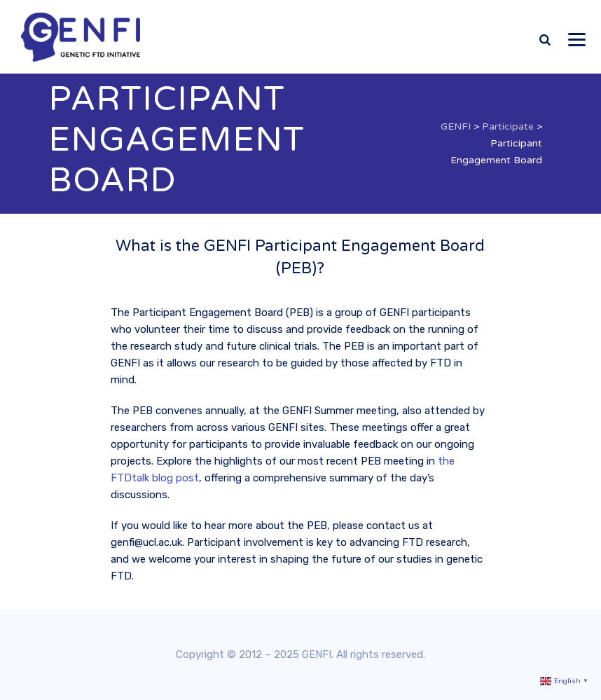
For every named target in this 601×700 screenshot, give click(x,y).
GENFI (317, 654)
